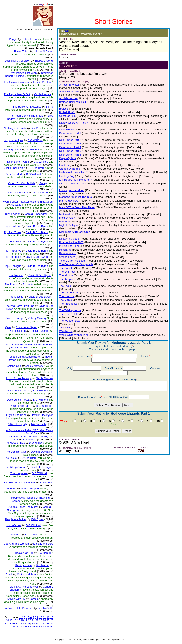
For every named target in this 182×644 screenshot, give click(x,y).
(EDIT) (68, 31)
